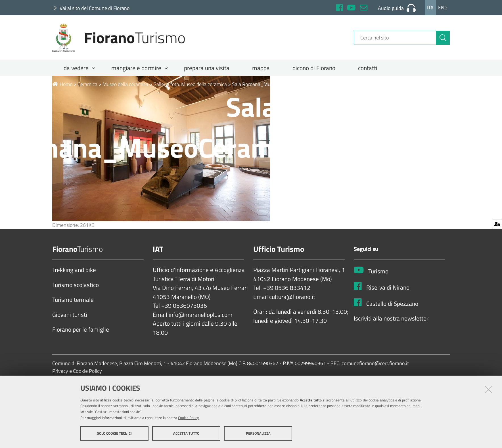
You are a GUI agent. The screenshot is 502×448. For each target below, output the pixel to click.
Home (62, 84)
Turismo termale (73, 300)
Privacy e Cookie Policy (77, 371)
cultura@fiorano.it (292, 297)
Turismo (378, 271)
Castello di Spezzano (392, 304)
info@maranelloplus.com (201, 315)
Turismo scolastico (76, 285)
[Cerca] (443, 38)
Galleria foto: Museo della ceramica (190, 84)
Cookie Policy (188, 418)
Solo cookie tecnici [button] (114, 433)
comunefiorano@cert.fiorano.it (375, 364)
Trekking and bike (74, 270)
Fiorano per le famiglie (81, 330)
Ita (430, 8)
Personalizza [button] (258, 433)
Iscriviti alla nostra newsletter (391, 319)
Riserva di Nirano (388, 288)
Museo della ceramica (125, 84)
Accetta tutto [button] (186, 433)
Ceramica (87, 84)
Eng (443, 8)
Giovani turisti (70, 315)
